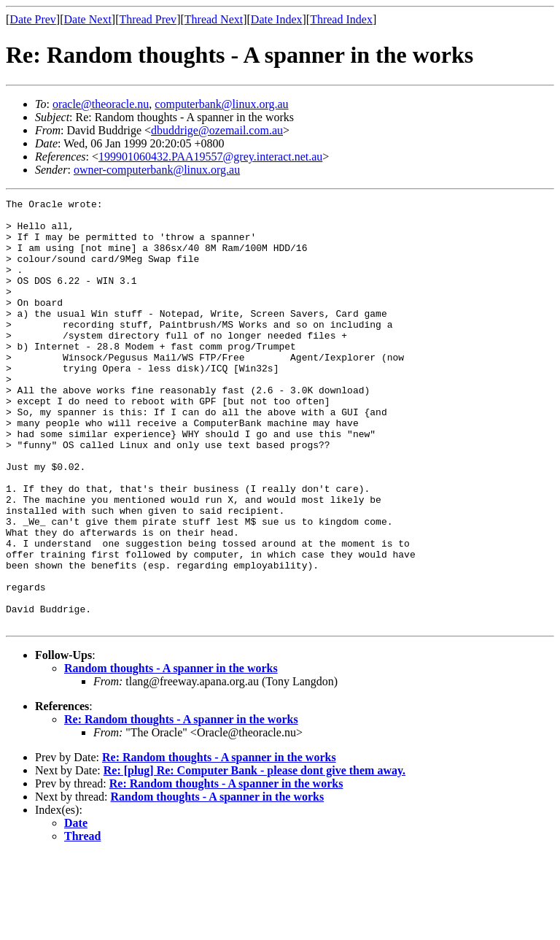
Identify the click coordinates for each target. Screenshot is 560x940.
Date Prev (33, 19)
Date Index (277, 19)
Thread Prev (148, 19)
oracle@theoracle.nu (101, 104)
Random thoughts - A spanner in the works (171, 754)
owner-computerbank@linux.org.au (157, 170)
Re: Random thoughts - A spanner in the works (181, 805)
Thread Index (341, 19)
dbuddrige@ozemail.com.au (217, 130)
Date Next (88, 19)
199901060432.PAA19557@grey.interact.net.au (210, 157)
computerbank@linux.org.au (221, 104)
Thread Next (214, 19)
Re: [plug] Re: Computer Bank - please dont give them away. (254, 856)
